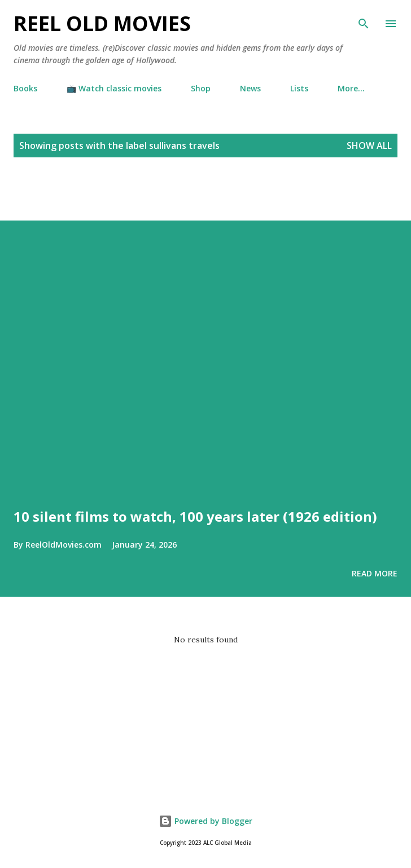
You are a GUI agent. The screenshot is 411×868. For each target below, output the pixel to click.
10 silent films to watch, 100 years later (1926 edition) (195, 516)
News (250, 88)
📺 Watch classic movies (114, 88)
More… (351, 88)
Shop (201, 88)
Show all (369, 146)
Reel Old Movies (102, 23)
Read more (375, 573)
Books (25, 88)
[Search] (364, 20)
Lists (299, 88)
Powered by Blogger (205, 821)
